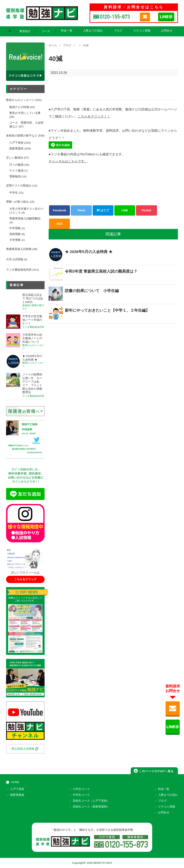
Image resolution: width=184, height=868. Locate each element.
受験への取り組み (17, 202)
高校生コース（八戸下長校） (91, 801)
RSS (59, 224)
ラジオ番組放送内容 (19, 270)
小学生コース (81, 789)
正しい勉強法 (15, 158)
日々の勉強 (16, 165)
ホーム (53, 45)
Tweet (81, 210)
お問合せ (167, 31)
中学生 (14, 193)
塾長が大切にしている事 (25, 113)
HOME (15, 782)
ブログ (118, 31)
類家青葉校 (16, 149)
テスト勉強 (16, 171)
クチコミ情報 (142, 31)
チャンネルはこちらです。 (68, 161)
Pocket (147, 210)
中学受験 (15, 228)
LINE (125, 210)
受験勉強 (15, 176)
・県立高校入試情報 (24, 749)
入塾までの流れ (93, 31)
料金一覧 (67, 31)
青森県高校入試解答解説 (25, 219)
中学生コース (81, 795)
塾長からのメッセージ (20, 100)
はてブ (103, 210)
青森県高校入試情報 (19, 249)
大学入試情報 (15, 259)
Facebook (59, 210)
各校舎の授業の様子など (22, 136)
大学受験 (15, 240)
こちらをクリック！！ (94, 116)
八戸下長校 (16, 143)
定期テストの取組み (19, 186)
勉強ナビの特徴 (19, 107)
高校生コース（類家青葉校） (91, 807)
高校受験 (15, 234)
